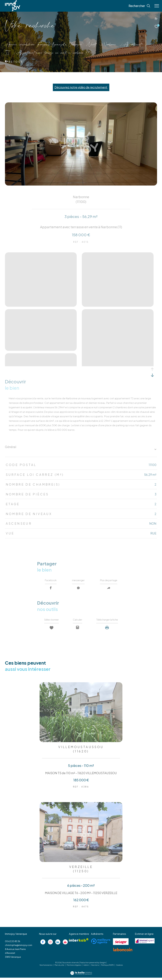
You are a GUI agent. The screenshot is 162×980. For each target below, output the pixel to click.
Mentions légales (74, 967)
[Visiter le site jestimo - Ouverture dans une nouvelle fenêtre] (145, 943)
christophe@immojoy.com (19, 948)
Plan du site (60, 967)
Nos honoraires (46, 967)
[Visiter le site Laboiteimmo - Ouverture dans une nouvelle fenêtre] (81, 973)
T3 (7, 53)
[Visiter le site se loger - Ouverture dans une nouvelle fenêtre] (121, 944)
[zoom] (41, 305)
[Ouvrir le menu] (157, 6)
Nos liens (95, 967)
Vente (93, 45)
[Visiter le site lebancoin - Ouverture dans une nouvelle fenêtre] (123, 952)
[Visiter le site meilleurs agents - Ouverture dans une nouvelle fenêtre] (101, 944)
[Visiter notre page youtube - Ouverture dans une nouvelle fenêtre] (65, 944)
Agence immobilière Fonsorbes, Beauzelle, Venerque (43, 45)
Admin (86, 967)
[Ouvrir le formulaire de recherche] (139, 6)
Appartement (132, 45)
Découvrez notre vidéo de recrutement (81, 87)
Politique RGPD (107, 967)
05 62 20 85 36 (13, 944)
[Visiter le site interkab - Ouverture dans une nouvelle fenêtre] (79, 942)
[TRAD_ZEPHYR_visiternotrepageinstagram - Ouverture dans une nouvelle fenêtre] (50, 944)
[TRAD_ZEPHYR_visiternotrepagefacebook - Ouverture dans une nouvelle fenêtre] (43, 944)
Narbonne (110, 45)
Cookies (119, 967)
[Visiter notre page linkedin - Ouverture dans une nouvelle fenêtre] (58, 944)
